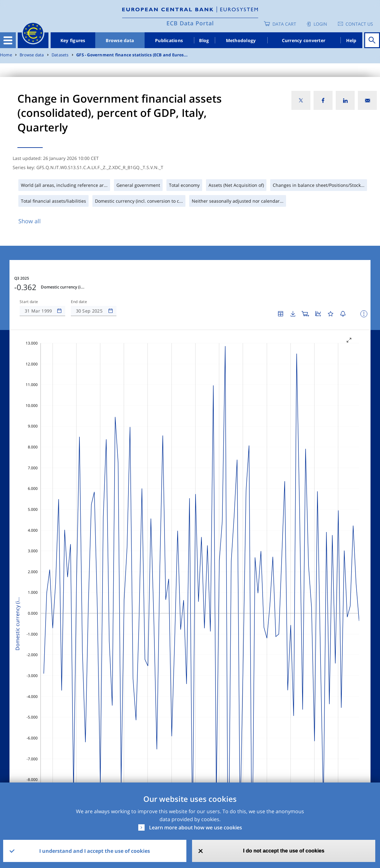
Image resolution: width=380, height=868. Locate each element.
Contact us (359, 24)
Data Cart (284, 24)
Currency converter (304, 40)
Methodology (241, 40)
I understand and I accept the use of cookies (95, 851)
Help (351, 40)
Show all (30, 221)
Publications (169, 40)
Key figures (73, 40)
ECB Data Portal (190, 23)
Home (6, 55)
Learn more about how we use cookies (196, 827)
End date (79, 302)
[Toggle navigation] (8, 40)
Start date (29, 302)
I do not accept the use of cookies (284, 851)
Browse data (120, 40)
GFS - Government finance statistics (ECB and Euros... (132, 55)
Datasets (60, 55)
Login (320, 24)
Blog (204, 40)
